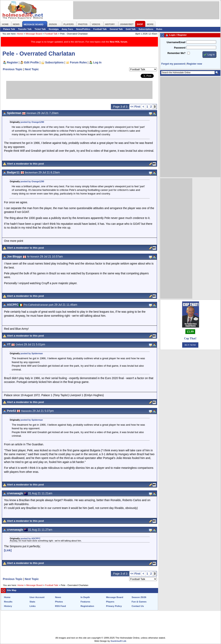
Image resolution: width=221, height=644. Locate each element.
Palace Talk (9, 29)
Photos (59, 602)
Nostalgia (54, 29)
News (58, 597)
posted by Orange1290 (32, 122)
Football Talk (100, 29)
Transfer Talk (25, 29)
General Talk (116, 29)
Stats (32, 602)
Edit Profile (32, 62)
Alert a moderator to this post (26, 164)
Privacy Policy (114, 606)
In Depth (85, 597)
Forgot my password (173, 64)
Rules (159, 29)
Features (85, 602)
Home (20, 34)
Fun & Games (139, 602)
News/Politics (83, 29)
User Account (37, 597)
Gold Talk (131, 29)
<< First (135, 107)
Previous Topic (13, 69)
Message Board (34, 34)
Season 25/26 (139, 597)
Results (8, 602)
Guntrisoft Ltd (118, 641)
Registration (87, 606)
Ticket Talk (40, 29)
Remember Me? (176, 53)
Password (180, 48)
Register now (194, 64)
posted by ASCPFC (30, 538)
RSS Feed (60, 606)
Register (12, 62)
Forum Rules (78, 62)
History (8, 606)
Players (110, 602)
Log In (97, 62)
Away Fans (67, 29)
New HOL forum (118, 42)
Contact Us (138, 606)
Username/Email (176, 42)
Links (33, 606)
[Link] (8, 550)
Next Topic (32, 69)
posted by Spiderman (32, 353)
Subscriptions (146, 29)
